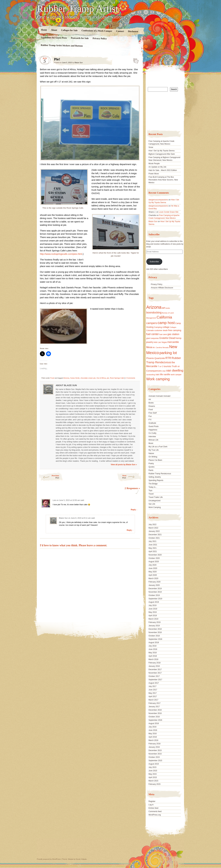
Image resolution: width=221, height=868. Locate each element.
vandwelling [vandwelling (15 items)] (151, 375)
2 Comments (130, 378)
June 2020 (153, 568)
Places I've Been (155, 460)
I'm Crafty (152, 433)
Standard (135, 60)
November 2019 (155, 592)
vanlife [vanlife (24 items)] (167, 374)
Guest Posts (154, 426)
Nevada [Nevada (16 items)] (166, 347)
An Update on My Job (157, 167)
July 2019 (152, 605)
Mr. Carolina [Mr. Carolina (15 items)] (157, 347)
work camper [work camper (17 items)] (176, 375)
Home (44, 30)
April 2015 (153, 777)
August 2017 (154, 683)
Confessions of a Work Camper (97, 31)
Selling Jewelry (155, 477)
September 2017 (155, 680)
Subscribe (154, 262)
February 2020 (155, 582)
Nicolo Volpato (81, 859)
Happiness (153, 430)
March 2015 (153, 781)
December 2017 (155, 670)
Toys (150, 490)
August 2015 (154, 764)
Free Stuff (153, 413)
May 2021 (153, 548)
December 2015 (155, 750)
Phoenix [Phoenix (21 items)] (150, 358)
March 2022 (153, 528)
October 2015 (154, 757)
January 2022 (154, 531)
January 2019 (154, 626)
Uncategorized (154, 501)
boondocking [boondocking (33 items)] (154, 313)
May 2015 (153, 774)
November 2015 (155, 754)
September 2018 (155, 639)
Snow (151, 147)
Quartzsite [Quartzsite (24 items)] (160, 358)
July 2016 (152, 727)
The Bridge (153, 484)
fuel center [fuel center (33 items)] (153, 334)
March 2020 (153, 578)
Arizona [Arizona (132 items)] (154, 307)
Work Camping (155, 507)
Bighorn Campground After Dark (162, 154)
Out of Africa (101, 378)
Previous (49, 477)
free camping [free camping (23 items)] (175, 330)
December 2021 (155, 535)
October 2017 (154, 676)
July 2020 (152, 565)
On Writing (153, 457)
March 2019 (153, 619)
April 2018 (153, 656)
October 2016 (154, 717)
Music (151, 443)
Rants (151, 470)
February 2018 (155, 663)
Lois (54, 500)
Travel (151, 494)
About (54, 30)
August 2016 (154, 723)
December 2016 (155, 710)
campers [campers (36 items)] (152, 323)
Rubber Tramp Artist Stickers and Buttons (62, 45)
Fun (150, 416)
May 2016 (153, 734)
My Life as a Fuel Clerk (158, 447)
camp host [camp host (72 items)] (166, 323)
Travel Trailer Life (156, 497)
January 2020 (154, 585)
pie (108, 378)
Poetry (151, 464)
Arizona (66, 378)
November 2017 (155, 673)
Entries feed (153, 808)
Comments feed (155, 811)
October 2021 (154, 538)
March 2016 (153, 740)
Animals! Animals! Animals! (160, 396)
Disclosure (133, 31)
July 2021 (152, 541)
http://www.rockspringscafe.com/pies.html (61, 254)
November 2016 (155, 713)
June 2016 (153, 730)
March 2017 (153, 700)
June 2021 (153, 545)
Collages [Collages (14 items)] (173, 327)
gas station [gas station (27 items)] (173, 334)
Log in (151, 805)
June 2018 (153, 649)
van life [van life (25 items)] (159, 374)
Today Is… (153, 487)
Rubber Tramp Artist (78, 9)
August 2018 (154, 643)
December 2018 (155, 629)
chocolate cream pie (88, 378)
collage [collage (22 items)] (166, 327)
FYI (150, 420)
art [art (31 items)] (164, 308)
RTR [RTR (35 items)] (168, 358)
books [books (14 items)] (168, 308)
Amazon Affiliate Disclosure (162, 288)
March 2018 (153, 659)
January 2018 (154, 666)
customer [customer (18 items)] (158, 330)
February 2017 (155, 703)
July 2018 (152, 646)
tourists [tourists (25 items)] (167, 366)
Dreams (152, 406)
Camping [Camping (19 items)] (158, 327)
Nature (151, 453)
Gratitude (152, 423)
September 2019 (155, 599)
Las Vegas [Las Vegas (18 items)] (162, 342)
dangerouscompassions (158, 200)
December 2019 (155, 589)
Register (152, 801)
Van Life (152, 504)
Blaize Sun (79, 63)
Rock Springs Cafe (117, 378)
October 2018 (154, 636)
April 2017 (153, 696)
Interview (152, 437)
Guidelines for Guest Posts (54, 38)
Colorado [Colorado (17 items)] (150, 330)
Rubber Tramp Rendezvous (160, 474)
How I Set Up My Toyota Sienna (162, 151)
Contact (120, 31)
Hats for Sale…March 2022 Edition (163, 170)
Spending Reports (156, 480)
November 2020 (155, 555)
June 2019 (153, 609)
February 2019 (155, 622)
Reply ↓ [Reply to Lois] (134, 510)
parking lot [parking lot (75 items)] (168, 353)
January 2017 (154, 707)
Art (150, 399)
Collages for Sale (69, 30)
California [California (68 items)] (164, 317)
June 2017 (153, 690)
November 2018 (155, 632)
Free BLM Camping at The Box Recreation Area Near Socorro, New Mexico (163, 180)
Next (132, 477)
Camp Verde (75, 378)
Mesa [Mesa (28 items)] (149, 347)
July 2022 (152, 525)
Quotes (152, 467)
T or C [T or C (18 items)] (160, 366)
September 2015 (155, 761)
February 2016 (155, 744)
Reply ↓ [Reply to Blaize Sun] (130, 530)
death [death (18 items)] (165, 330)
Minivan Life (153, 440)
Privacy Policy (100, 38)
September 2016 (155, 720)
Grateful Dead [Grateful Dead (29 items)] (167, 338)
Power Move (154, 174)
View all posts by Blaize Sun (124, 465)
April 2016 (153, 737)
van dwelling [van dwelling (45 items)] (175, 370)
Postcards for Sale (80, 38)
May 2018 (153, 653)
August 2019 (154, 602)
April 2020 (153, 575)
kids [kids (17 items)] (156, 342)
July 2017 (152, 686)
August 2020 (154, 562)
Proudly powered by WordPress (49, 859)
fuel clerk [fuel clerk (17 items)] (163, 334)
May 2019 (153, 612)
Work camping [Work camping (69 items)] (158, 379)
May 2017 (153, 693)
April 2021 (153, 551)
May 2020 (153, 572)
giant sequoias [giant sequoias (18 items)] (153, 338)
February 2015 (155, 784)
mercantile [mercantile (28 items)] (173, 342)
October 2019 (154, 595)
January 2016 (154, 747)
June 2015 (153, 771)
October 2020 (154, 558)
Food (52, 378)
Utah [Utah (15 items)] (164, 371)
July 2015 (152, 767)
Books (151, 403)
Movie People (154, 164)
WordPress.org (155, 815)
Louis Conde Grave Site (169, 212)
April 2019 (153, 616)
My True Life (154, 450)
